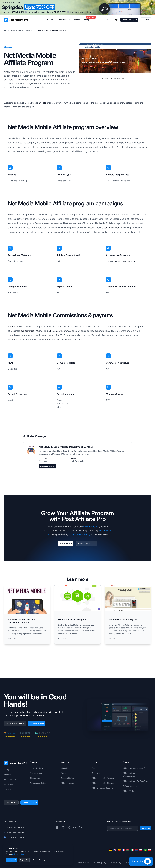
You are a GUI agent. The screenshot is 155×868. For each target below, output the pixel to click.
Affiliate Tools (128, 791)
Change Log (35, 778)
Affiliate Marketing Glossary (103, 783)
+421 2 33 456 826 (16, 828)
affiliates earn (55, 331)
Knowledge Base (37, 768)
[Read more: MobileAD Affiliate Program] (128, 614)
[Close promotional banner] (151, 4)
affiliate (42, 103)
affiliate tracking (91, 527)
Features (7, 774)
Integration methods (12, 779)
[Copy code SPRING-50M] (26, 12)
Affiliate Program (68, 783)
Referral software (130, 786)
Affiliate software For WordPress (136, 781)
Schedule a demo (87, 543)
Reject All (24, 860)
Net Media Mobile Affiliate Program (51, 30)
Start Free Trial (66, 543)
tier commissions (29, 331)
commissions (49, 80)
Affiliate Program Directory (22, 30)
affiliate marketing (81, 534)
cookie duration (112, 228)
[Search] (110, 20)
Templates (96, 773)
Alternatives (9, 789)
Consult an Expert (129, 20)
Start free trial (11, 802)
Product (51, 20)
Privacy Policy (116, 863)
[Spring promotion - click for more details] (77, 7)
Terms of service (84, 863)
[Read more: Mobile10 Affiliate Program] (77, 614)
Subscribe (145, 828)
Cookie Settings (39, 860)
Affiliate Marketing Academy (103, 778)
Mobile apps (9, 784)
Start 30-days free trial (15, 723)
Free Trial (146, 20)
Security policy (100, 863)
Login (116, 20)
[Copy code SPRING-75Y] (68, 12)
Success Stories (67, 778)
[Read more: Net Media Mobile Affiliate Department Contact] (27, 614)
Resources (64, 20)
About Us (65, 768)
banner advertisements (124, 261)
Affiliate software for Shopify (134, 768)
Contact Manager (48, 466)
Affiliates (19, 80)
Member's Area (36, 773)
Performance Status (38, 783)
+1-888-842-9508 (16, 832)
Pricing (7, 770)
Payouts (12, 327)
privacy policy (18, 854)
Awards (64, 773)
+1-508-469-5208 (15, 837)
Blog (94, 768)
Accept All (12, 860)
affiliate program (55, 72)
